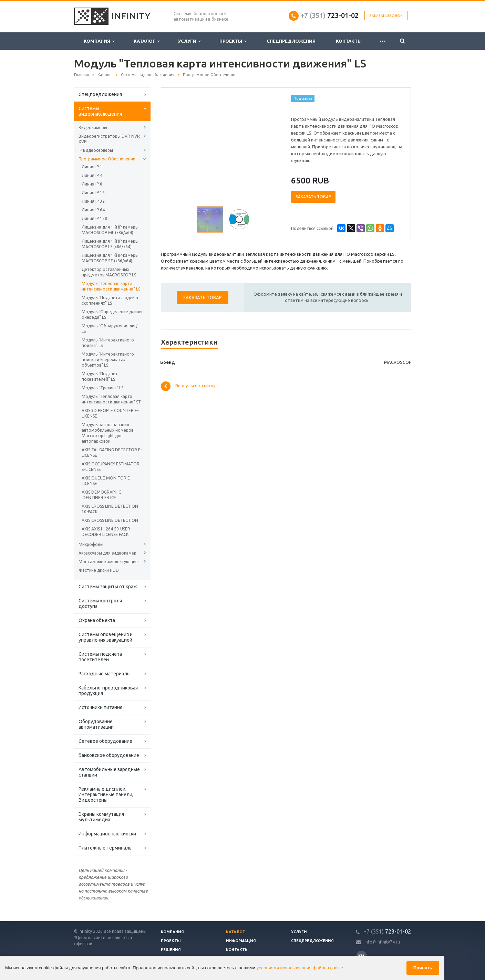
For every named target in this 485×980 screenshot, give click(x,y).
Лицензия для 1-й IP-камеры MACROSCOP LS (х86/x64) (110, 244)
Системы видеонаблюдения (100, 111)
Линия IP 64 (93, 210)
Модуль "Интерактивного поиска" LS (108, 343)
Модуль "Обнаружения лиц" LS (110, 329)
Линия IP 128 (94, 218)
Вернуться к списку (188, 386)
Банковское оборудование (109, 755)
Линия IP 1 (92, 167)
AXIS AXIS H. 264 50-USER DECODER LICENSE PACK (106, 532)
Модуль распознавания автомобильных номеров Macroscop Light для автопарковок (107, 433)
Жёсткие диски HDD (99, 570)
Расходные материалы (105, 674)
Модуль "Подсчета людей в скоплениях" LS (110, 300)
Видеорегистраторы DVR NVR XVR (109, 139)
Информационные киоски (107, 834)
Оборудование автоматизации (96, 724)
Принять (423, 968)
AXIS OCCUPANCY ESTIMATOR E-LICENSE (111, 467)
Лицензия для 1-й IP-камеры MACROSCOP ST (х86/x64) (110, 258)
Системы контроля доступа (100, 603)
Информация (241, 941)
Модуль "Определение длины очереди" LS (112, 314)
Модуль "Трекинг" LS (102, 388)
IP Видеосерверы (96, 150)
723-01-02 (329, 15)
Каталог (147, 41)
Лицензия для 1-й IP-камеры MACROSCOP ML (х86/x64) (110, 230)
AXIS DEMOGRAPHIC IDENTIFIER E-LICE (101, 495)
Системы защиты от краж (108, 587)
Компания (99, 41)
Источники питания (100, 707)
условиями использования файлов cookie (300, 968)
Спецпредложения (291, 41)
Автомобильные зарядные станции (109, 772)
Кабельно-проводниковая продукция (108, 691)
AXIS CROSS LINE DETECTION (110, 520)
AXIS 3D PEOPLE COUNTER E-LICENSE (110, 413)
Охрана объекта (97, 620)
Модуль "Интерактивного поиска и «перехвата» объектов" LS (108, 360)
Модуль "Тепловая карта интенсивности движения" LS (111, 286)
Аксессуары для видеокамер (107, 553)
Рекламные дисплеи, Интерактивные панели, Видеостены (106, 794)
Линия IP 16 (93, 193)
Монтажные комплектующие (108, 562)
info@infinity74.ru (382, 942)
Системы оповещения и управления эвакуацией (106, 637)
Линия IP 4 (92, 175)
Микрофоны (91, 544)
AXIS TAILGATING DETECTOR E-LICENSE (112, 452)
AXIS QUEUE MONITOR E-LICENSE (106, 481)
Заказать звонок (386, 16)
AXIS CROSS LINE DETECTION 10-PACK (110, 509)
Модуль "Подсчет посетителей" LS (100, 376)
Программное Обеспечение (107, 159)
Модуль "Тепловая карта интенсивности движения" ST (111, 399)
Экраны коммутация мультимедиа (101, 817)
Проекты (233, 41)
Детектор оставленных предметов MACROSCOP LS (109, 272)
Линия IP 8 (92, 184)
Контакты (349, 41)
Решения (171, 950)
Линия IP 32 (93, 201)
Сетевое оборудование (105, 741)
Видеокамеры (93, 128)
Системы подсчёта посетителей (100, 657)
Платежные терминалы (106, 848)
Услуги (189, 41)
